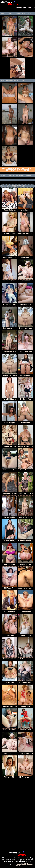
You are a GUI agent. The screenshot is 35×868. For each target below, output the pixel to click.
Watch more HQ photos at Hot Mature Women (17, 169)
